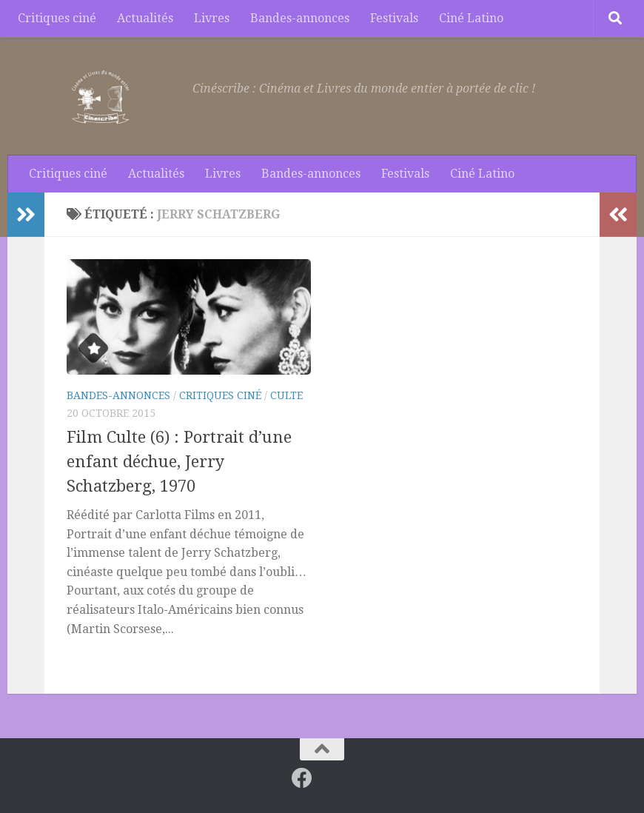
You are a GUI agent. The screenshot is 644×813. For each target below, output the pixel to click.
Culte (286, 395)
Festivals (394, 18)
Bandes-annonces (300, 18)
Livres (212, 18)
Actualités (145, 18)
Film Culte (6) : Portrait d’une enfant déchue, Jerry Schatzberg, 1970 (179, 462)
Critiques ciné (57, 18)
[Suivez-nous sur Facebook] (302, 778)
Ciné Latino (471, 18)
